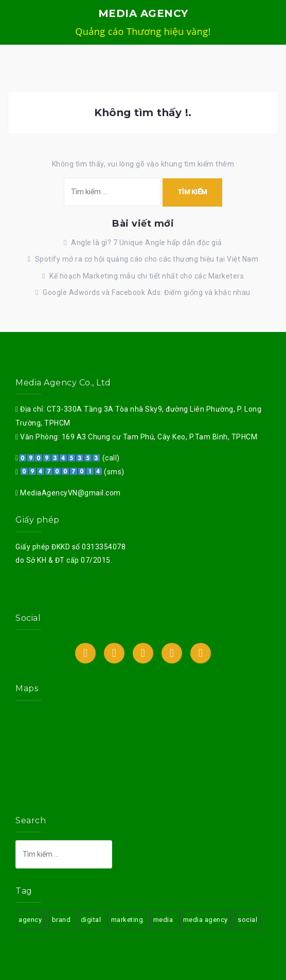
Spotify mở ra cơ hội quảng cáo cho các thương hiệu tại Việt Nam (147, 259)
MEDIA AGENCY (143, 13)
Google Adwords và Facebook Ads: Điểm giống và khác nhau (147, 292)
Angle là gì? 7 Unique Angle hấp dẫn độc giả (147, 243)
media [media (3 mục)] (163, 920)
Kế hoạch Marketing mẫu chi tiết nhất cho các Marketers (147, 276)
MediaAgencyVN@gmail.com (70, 493)
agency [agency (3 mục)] (30, 920)
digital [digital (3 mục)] (91, 920)
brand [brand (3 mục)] (61, 920)
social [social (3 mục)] (247, 920)
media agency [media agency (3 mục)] (205, 920)
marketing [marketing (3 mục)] (127, 920)
